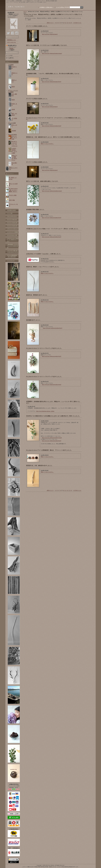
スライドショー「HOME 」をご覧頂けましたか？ (13, 240)
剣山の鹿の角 (14, 164)
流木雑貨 (14, 131)
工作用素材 (11, 65)
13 (69, 23)
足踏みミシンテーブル (13, 169)
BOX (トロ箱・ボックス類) (14, 138)
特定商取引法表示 (12, 210)
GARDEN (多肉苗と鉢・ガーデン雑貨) (14, 151)
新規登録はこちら (12, 40)
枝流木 (13, 100)
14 (71, 23)
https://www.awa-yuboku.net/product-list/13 (53, 328)
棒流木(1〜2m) (14, 74)
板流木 (13, 87)
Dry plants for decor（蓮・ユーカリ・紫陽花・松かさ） (13, 190)
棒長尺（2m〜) (14, 81)
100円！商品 (12, 200)
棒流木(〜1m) (14, 68)
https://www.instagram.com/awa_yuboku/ (45, 411)
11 (66, 23)
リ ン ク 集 (10, 213)
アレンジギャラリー (12, 216)
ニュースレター (11, 261)
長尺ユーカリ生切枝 (13, 184)
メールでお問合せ (60, 7)
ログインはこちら (12, 42)
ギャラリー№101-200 (12, 223)
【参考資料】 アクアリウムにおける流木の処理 (13, 246)
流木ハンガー (14, 126)
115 (74, 23)
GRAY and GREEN (12, 135)
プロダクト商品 (13, 195)
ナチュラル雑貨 (12, 123)
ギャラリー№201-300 (12, 226)
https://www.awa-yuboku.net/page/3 (50, 34)
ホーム (25, 12)
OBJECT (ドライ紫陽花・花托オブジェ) (14, 158)
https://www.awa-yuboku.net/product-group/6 (52, 53)
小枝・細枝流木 (14, 95)
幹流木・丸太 (14, 105)
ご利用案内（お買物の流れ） (46, 7)
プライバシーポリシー (13, 229)
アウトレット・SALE (13, 205)
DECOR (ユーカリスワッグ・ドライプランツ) (14, 144)
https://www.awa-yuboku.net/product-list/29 (52, 126)
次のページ (78, 23)
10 (64, 23)
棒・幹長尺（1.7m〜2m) (13, 178)
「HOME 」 (12, 48)
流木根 (13, 109)
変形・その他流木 (14, 114)
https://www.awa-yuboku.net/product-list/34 (52, 82)
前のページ (50, 23)
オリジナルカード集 (12, 235)
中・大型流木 (14, 119)
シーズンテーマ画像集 (13, 232)
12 (67, 23)
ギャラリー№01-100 (12, 220)
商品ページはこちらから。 (47, 144)
